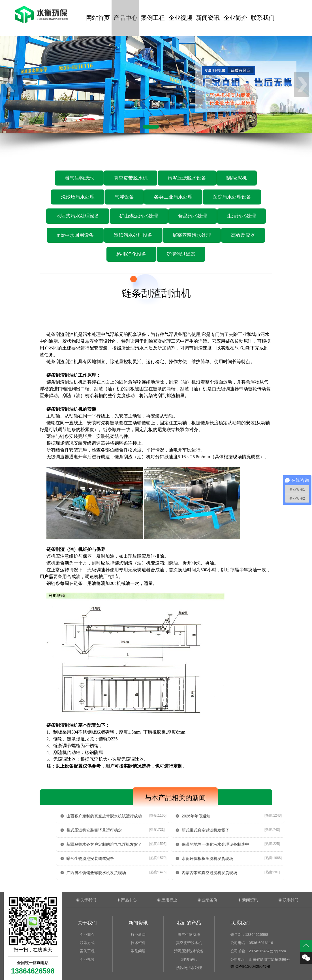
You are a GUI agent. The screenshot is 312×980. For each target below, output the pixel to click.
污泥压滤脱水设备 (187, 178)
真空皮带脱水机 (131, 178)
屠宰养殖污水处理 (192, 235)
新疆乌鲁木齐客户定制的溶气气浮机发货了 (128, 844)
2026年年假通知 (220, 816)
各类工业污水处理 (173, 197)
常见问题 (138, 951)
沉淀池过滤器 (181, 254)
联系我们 (263, 18)
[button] (151, 127)
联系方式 (87, 943)
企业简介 (235, 18)
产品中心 (125, 18)
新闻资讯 (208, 18)
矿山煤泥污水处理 (139, 216)
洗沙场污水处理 (78, 197)
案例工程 (153, 18)
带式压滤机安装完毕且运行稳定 (118, 830)
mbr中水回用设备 (75, 235)
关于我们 (88, 900)
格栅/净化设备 (132, 254)
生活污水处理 (242, 216)
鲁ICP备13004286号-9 (250, 966)
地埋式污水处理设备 (78, 216)
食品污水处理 (193, 216)
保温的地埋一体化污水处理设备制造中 (239, 844)
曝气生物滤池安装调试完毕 (114, 858)
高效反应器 (243, 235)
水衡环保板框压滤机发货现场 (231, 858)
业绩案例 (210, 900)
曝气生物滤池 (79, 178)
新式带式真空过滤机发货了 (229, 830)
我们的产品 (189, 923)
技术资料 (138, 943)
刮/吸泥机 (237, 178)
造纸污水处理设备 (133, 235)
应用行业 (169, 900)
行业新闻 (138, 935)
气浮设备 (124, 197)
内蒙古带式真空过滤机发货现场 (233, 873)
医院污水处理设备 (232, 197)
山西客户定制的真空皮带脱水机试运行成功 (128, 816)
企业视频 (180, 18)
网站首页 (98, 18)
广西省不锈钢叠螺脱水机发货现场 (120, 873)
